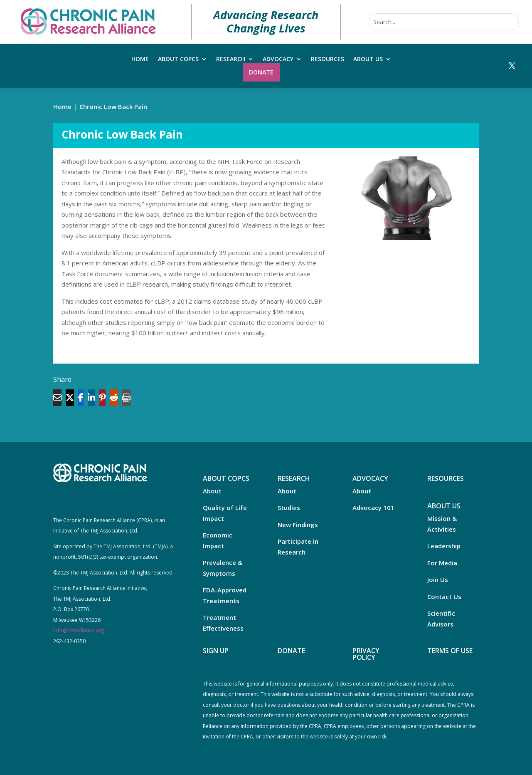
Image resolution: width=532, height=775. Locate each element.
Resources (328, 59)
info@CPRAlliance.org (79, 630)
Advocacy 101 (373, 508)
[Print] (126, 398)
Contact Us (444, 597)
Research (231, 59)
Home (140, 59)
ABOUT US (444, 506)
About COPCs (178, 59)
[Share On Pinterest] (102, 398)
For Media (442, 563)
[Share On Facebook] (81, 398)
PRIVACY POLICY (366, 654)
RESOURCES (446, 478)
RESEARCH (294, 478)
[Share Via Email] (57, 398)
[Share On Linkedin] (91, 398)
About (212, 491)
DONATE (291, 651)
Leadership (444, 546)
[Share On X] (70, 398)
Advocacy (278, 59)
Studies (289, 508)
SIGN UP (216, 651)
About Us (368, 59)
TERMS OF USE (450, 651)
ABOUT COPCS (226, 478)
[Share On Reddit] (114, 398)
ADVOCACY (370, 478)
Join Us (438, 579)
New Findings (298, 525)
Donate (261, 72)
